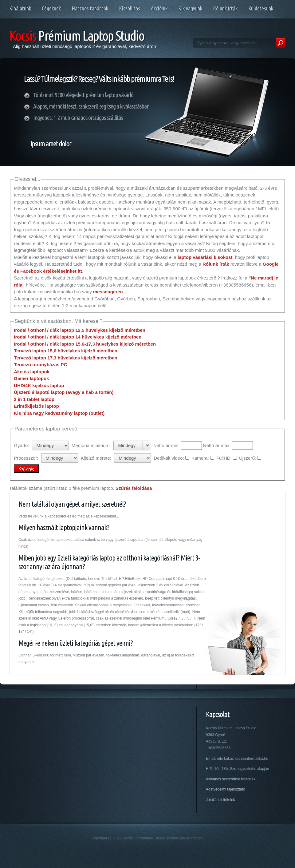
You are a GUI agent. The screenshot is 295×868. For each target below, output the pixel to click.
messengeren (108, 292)
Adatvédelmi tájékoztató (225, 789)
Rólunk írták (216, 264)
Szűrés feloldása (134, 488)
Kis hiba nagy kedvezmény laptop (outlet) (59, 413)
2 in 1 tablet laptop (34, 399)
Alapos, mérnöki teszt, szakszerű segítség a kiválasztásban (91, 106)
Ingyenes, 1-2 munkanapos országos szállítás (78, 118)
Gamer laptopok (31, 378)
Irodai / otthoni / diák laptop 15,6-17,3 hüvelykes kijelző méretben (85, 344)
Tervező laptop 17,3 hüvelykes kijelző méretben (66, 358)
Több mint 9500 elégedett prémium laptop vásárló (83, 95)
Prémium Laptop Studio (77, 36)
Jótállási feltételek (220, 800)
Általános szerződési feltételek (231, 779)
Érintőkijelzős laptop (36, 406)
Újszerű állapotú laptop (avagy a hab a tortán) (64, 392)
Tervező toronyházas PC (40, 365)
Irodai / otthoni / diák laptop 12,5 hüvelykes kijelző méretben (80, 330)
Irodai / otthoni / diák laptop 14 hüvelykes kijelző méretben (78, 337)
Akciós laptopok (32, 372)
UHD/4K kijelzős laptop (39, 385)
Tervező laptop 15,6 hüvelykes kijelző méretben (66, 351)
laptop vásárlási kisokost (205, 257)
